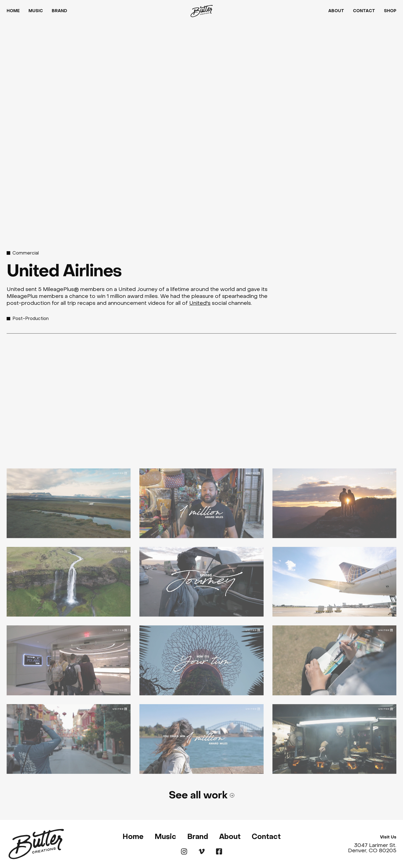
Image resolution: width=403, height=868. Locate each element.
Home (13, 11)
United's (200, 303)
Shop (390, 11)
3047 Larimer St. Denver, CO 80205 (372, 848)
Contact (364, 11)
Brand (59, 11)
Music (36, 11)
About (336, 11)
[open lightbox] (69, 508)
